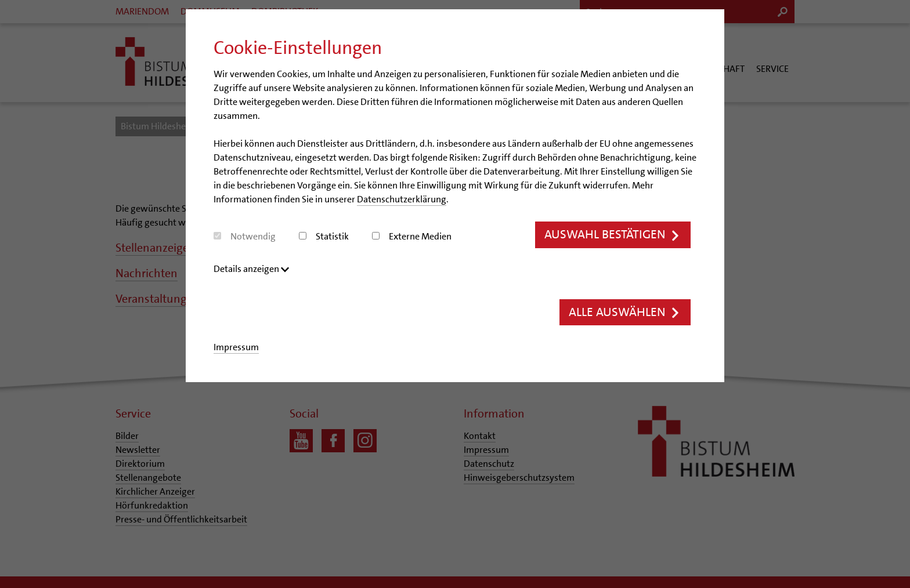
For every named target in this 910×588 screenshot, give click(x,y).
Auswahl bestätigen (613, 235)
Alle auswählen (625, 312)
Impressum (236, 347)
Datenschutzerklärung (402, 199)
